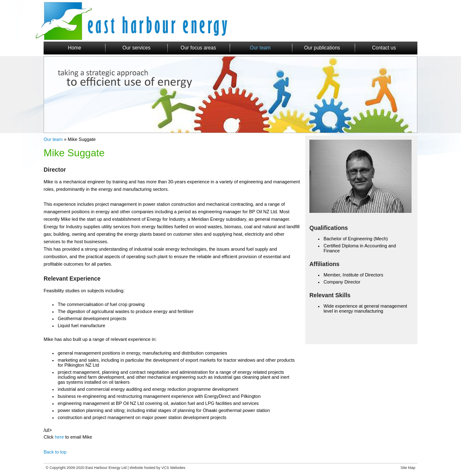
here (60, 437)
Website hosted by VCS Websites (157, 468)
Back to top (55, 452)
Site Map (408, 468)
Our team (53, 139)
